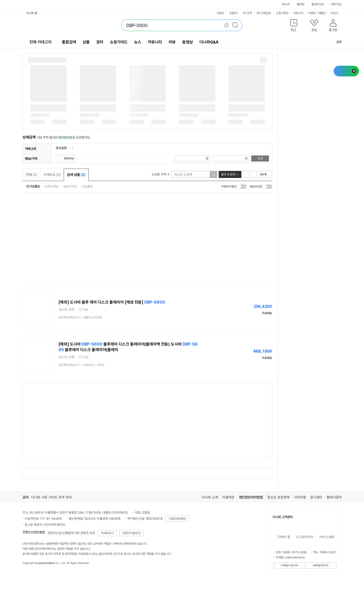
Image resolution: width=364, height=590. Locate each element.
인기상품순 (33, 186)
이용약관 (228, 497)
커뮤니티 (298, 13)
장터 (100, 42)
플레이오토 (318, 4)
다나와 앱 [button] (32, 13)
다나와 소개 (210, 497)
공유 (336, 42)
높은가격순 (70, 186)
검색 (260, 158)
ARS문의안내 (321, 565)
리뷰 (172, 42)
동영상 (188, 42)
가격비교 (52, 175)
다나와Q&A (209, 42)
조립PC (234, 13)
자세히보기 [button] (107, 533)
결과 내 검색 (228, 174)
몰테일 (301, 4)
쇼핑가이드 (119, 42)
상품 (86, 42)
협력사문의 (334, 497)
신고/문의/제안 (305, 537)
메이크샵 (336, 4)
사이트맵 (300, 497)
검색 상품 (76, 175)
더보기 (336, 13)
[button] (294, 26)
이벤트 (312, 13)
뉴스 (138, 42)
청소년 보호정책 (278, 497)
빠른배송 (69, 158)
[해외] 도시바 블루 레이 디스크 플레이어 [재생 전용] (112, 302)
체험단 (322, 13)
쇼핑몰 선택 (160, 174)
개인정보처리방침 (251, 497)
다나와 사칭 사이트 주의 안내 (51, 497)
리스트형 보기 (246, 174)
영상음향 (61, 148)
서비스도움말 (327, 537)
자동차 (220, 13)
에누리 (286, 4)
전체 (31, 175)
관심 (86, 310)
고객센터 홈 (283, 537)
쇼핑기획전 (282, 13)
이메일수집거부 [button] (289, 565)
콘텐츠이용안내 (131, 533)
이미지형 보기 (253, 174)
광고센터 (316, 497)
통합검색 (69, 42)
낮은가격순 (52, 186)
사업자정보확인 (177, 519)
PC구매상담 (264, 13)
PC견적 (247, 13)
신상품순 (87, 186)
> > (81, 365)
